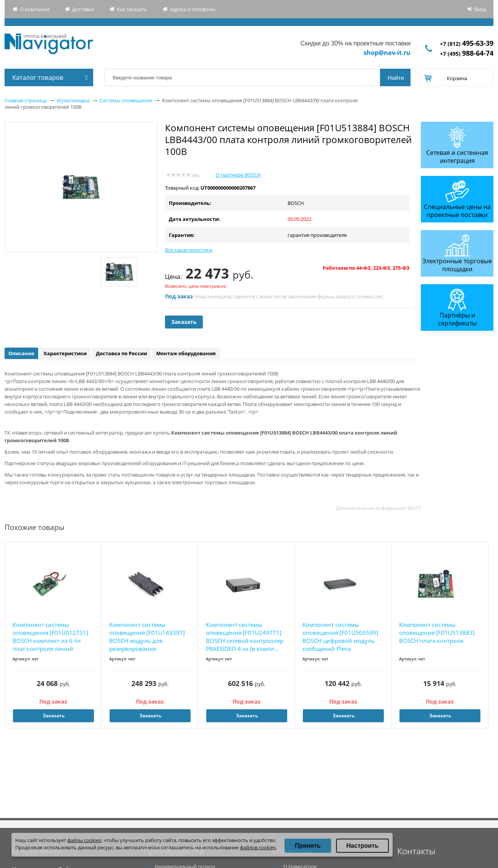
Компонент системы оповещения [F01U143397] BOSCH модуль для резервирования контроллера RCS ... (147, 637)
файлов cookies (258, 847)
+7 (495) (467, 54)
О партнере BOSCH (238, 175)
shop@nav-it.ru (387, 53)
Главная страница (26, 100)
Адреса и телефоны (193, 9)
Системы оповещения (126, 100)
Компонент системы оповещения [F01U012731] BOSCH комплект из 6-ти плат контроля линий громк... (50, 637)
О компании (35, 9)
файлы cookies (84, 840)
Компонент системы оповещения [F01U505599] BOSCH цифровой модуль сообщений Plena (340, 637)
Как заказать (132, 9)
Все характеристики (189, 250)
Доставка (83, 9)
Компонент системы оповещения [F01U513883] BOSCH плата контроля (437, 633)
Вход (480, 9)
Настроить (362, 846)
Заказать (184, 322)
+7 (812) (467, 44)
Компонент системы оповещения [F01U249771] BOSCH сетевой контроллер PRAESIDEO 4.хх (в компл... (245, 637)
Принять (308, 846)
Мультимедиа (73, 100)
